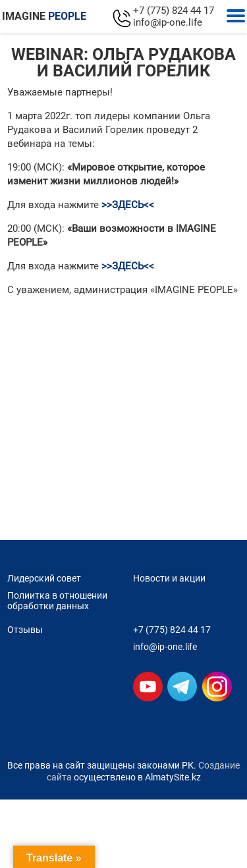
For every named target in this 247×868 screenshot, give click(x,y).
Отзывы (25, 630)
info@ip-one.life (168, 22)
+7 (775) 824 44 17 (174, 11)
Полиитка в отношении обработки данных (57, 601)
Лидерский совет (44, 578)
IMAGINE (44, 16)
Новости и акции (169, 578)
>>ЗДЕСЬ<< (128, 205)
